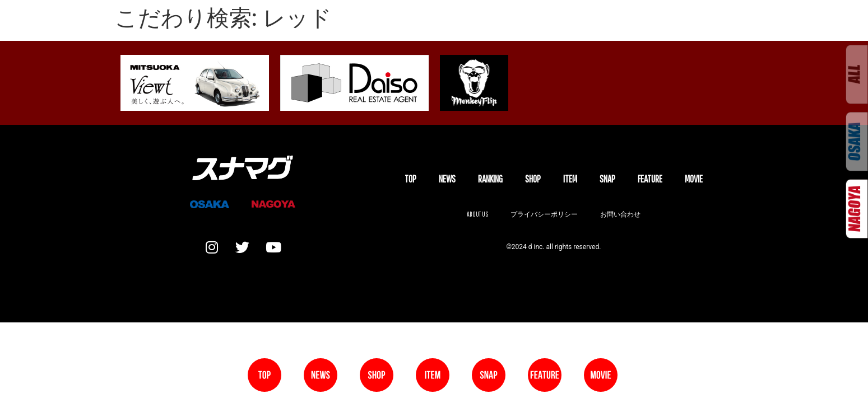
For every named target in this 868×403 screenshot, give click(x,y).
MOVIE (694, 179)
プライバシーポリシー (544, 214)
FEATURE (650, 179)
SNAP (607, 179)
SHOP (533, 179)
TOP (410, 179)
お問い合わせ (620, 214)
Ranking (490, 179)
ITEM (570, 179)
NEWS (447, 179)
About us (477, 214)
